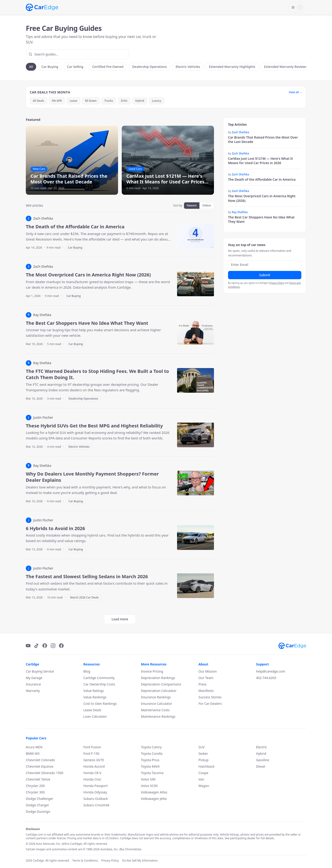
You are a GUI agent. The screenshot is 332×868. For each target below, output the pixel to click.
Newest (192, 205)
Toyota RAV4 (150, 766)
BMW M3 (33, 753)
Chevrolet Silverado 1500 (44, 773)
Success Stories (210, 697)
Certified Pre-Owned (108, 67)
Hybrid (140, 101)
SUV (202, 747)
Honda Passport (96, 786)
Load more (120, 619)
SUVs (124, 101)
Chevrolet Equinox (40, 766)
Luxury (156, 101)
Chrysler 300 (35, 792)
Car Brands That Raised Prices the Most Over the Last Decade (263, 139)
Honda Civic (92, 779)
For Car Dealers (210, 704)
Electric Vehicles (188, 67)
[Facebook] (61, 646)
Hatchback (206, 766)
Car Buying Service (40, 671)
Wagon (204, 786)
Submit (265, 275)
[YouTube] (28, 646)
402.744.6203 (266, 678)
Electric (261, 747)
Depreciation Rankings (158, 678)
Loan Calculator (95, 716)
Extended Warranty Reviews (285, 67)
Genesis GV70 (94, 760)
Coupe (203, 773)
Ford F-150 (91, 753)
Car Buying (50, 67)
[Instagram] (53, 646)
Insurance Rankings (156, 697)
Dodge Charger (37, 805)
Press (203, 684)
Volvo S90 (148, 779)
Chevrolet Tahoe (38, 779)
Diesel (261, 766)
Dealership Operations (149, 67)
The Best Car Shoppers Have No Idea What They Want (261, 219)
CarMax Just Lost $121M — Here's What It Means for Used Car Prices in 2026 (260, 161)
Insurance (33, 684)
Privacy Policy (277, 283)
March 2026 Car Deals (84, 597)
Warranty (33, 691)
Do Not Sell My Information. (140, 861)
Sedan (203, 753)
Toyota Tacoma (152, 773)
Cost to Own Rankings (100, 704)
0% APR (57, 101)
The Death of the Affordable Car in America (262, 179)
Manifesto (206, 691)
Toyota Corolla (152, 753)
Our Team (206, 678)
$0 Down (91, 101)
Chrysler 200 (35, 786)
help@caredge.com (270, 671)
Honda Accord (94, 766)
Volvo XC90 (149, 786)
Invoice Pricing (152, 671)
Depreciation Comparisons (161, 684)
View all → (295, 92)
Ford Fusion (92, 747)
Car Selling (75, 67)
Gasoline (262, 760)
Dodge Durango (38, 811)
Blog (87, 671)
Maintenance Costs (155, 710)
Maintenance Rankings (158, 716)
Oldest (207, 205)
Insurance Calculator (156, 704)
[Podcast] (45, 646)
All (31, 67)
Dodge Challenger (40, 799)
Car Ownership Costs (99, 684)
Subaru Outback (96, 799)
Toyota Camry (151, 747)
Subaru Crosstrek (96, 805)
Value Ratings (94, 691)
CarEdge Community (99, 678)
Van (201, 779)
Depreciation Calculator (159, 691)
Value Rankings (95, 697)
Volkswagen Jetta (154, 799)
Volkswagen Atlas (154, 792)
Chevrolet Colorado (40, 760)
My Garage (34, 678)
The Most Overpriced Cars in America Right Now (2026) (262, 198)
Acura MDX (34, 747)
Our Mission (208, 671)
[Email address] (265, 265)
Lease (73, 101)
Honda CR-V (92, 773)
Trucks (109, 101)
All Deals (38, 101)
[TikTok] (36, 646)
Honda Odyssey (95, 792)
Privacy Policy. (110, 861)
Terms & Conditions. (85, 861)
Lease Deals (92, 710)
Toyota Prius (150, 760)
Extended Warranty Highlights (232, 67)
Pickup (204, 760)
